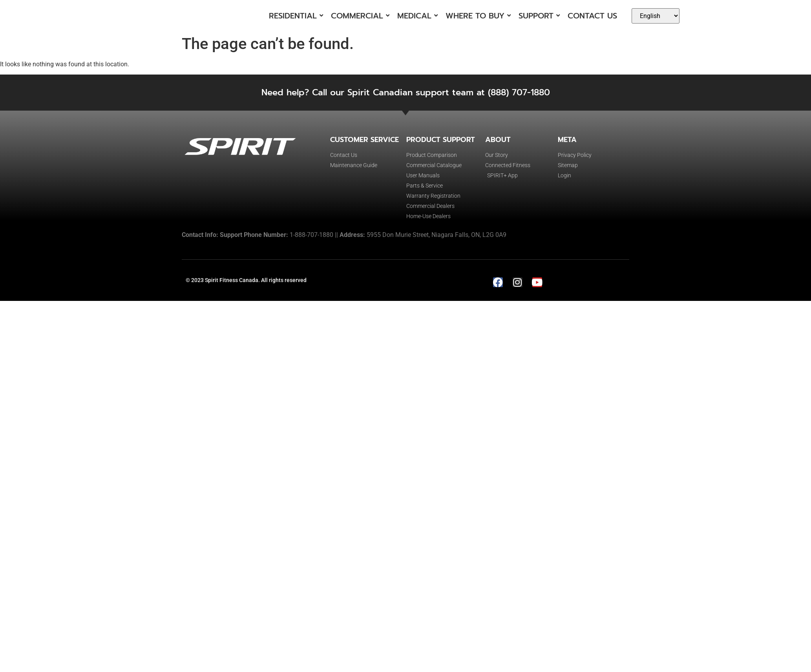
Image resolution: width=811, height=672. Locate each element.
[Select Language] (656, 16)
